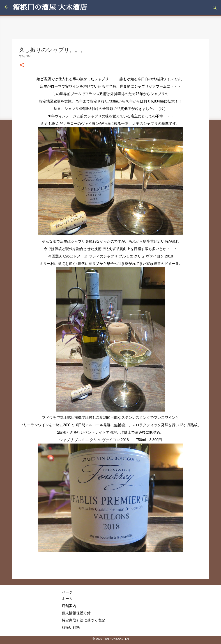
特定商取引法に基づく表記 (83, 620)
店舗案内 (69, 606)
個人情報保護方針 (76, 613)
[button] (22, 65)
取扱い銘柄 (71, 627)
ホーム (67, 598)
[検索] (215, 8)
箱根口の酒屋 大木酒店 (50, 7)
